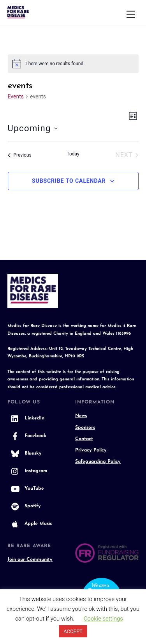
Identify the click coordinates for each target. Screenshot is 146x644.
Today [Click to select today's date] (73, 154)
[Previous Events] (20, 155)
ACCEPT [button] (73, 631)
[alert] (73, 64)
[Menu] (131, 15)
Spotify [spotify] (24, 506)
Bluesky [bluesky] (25, 453)
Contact (84, 439)
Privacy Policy (91, 450)
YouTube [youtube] (26, 489)
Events (16, 96)
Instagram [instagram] (27, 471)
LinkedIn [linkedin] (26, 418)
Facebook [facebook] (27, 436)
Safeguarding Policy (98, 462)
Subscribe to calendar (69, 181)
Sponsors (85, 428)
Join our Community (30, 560)
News (81, 416)
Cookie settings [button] (103, 619)
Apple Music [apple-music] (30, 524)
